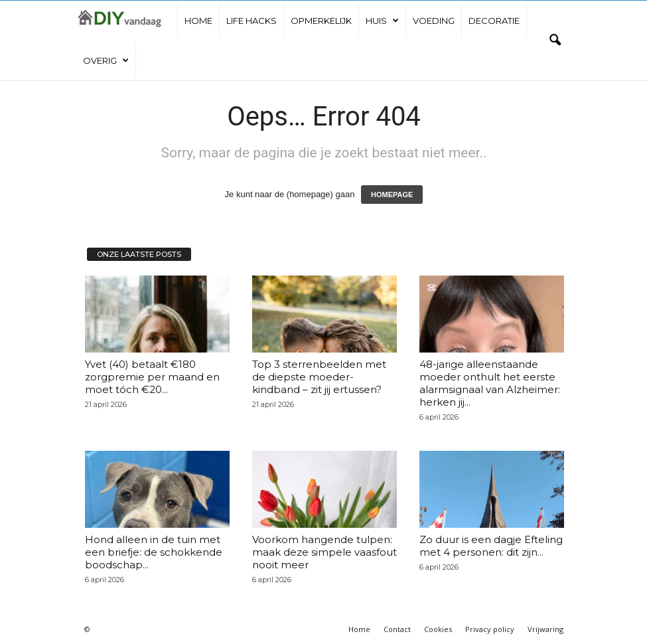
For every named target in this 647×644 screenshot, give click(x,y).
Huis (382, 21)
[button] (555, 40)
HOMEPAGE (392, 195)
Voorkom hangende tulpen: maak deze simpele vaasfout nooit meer (324, 552)
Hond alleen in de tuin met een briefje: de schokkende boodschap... (154, 552)
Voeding (434, 21)
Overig (106, 60)
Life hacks (252, 21)
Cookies (438, 629)
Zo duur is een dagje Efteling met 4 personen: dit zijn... (491, 546)
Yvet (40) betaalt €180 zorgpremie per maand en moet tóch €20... (152, 377)
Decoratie (494, 21)
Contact (397, 629)
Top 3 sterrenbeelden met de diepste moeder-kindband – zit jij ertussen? (319, 377)
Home (198, 21)
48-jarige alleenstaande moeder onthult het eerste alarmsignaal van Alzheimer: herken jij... (490, 383)
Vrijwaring (545, 629)
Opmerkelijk (321, 21)
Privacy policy (490, 629)
